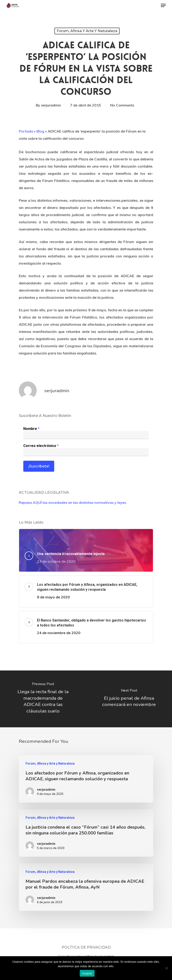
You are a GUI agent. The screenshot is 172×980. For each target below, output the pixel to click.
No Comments (122, 105)
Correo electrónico (41, 446)
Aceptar (87, 973)
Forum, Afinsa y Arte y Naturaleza (87, 31)
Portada (26, 131)
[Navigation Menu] (163, 5)
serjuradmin (51, 105)
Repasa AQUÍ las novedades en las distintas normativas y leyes (72, 502)
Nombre (31, 429)
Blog (40, 131)
